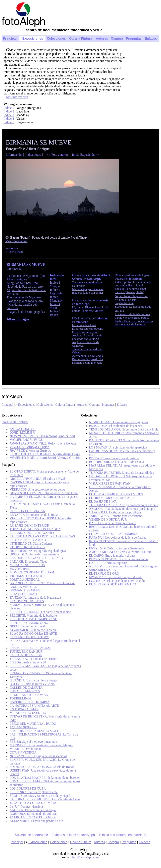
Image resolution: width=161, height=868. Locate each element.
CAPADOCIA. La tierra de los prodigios (115, 512)
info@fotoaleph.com (85, 857)
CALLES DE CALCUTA (26, 688)
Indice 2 (9, 111)
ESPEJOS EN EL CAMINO (28, 540)
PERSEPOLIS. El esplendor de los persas (116, 426)
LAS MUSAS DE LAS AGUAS (30, 648)
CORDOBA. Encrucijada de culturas (33, 814)
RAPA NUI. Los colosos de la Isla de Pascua (118, 537)
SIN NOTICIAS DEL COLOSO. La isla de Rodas (42, 767)
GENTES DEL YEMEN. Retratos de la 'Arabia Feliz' (44, 493)
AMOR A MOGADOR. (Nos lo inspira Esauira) (120, 552)
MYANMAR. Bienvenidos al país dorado (116, 577)
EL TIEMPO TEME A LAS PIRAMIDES (116, 494)
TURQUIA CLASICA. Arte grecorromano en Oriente (124, 505)
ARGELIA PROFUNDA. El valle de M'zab (38, 479)
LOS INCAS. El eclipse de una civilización (117, 581)
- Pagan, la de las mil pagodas (26, 312)
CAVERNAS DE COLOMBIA (30, 702)
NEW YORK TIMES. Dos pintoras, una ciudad (42, 436)
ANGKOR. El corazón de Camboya (33, 810)
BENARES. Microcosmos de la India (34, 515)
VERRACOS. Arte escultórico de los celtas (37, 489)
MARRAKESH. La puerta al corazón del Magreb (41, 745)
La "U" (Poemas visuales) (26, 806)
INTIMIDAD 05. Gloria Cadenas (31, 543)
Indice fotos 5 (34, 155)
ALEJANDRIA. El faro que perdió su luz (36, 821)
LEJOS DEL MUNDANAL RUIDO (33, 724)
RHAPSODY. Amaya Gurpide (30, 451)
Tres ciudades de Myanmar (24, 297)
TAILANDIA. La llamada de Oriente (33, 659)
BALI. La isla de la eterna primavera (113, 523)
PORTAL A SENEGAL (25, 580)
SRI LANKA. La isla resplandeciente (34, 792)
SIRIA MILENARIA (103, 570)
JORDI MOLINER (22, 433)
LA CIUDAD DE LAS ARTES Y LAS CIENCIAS (42, 536)
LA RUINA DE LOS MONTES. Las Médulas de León (45, 799)
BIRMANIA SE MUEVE (26, 590)
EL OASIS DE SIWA (103, 501)
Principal (10, 39)
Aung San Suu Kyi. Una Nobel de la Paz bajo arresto (25, 285)
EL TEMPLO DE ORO (104, 573)
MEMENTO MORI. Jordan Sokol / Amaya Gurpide (45, 458)
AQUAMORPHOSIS (23, 727)
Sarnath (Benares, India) (130, 292)
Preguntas (134, 39)
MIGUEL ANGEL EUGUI (27, 440)
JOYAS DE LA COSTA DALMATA (33, 803)
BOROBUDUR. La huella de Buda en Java (117, 462)
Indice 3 (9, 115)
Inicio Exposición (83, 155)
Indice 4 (9, 119)
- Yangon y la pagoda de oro (25, 301)
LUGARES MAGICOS (25, 691)
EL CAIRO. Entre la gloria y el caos (112, 555)
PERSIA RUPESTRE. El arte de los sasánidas (119, 559)
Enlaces (151, 39)
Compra (117, 39)
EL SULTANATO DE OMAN (29, 695)
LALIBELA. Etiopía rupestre (108, 563)
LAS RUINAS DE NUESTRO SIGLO (34, 731)
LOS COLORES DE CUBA (28, 788)
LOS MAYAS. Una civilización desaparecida (118, 447)
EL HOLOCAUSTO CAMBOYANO (33, 619)
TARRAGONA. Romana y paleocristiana (116, 516)
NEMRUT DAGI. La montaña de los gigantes (118, 422)
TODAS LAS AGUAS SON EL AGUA (35, 529)
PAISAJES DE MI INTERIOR (29, 525)
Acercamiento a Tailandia (87, 356)
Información (14, 155)
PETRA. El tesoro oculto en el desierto (114, 458)
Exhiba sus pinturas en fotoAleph (123, 835)
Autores (102, 39)
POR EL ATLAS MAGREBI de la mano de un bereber (45, 778)
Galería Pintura (81, 39)
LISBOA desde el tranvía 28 (28, 662)
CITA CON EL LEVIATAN (27, 511)
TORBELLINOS (21, 698)
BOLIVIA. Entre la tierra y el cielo (32, 684)
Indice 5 (9, 122)
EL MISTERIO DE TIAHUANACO (112, 584)
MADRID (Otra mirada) (25, 749)
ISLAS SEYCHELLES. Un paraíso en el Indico (40, 612)
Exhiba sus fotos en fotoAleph (74, 835)
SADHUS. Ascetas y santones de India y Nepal (40, 796)
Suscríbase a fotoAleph (31, 835)
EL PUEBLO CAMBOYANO (29, 623)
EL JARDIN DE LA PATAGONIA (32, 533)
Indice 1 (9, 108)
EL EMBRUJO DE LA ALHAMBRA (113, 534)
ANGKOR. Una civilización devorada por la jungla (122, 509)
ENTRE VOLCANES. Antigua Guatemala (116, 548)
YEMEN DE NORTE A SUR (108, 519)
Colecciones (56, 39)
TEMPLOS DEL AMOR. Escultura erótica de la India (124, 429)
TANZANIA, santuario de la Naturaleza (35, 598)
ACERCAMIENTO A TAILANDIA (33, 817)
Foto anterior (60, 155)
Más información (17, 97)
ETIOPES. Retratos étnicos (27, 547)
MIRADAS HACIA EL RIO (28, 713)
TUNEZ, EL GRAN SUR (26, 652)
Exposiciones (33, 39)
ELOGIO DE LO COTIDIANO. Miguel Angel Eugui (45, 454)
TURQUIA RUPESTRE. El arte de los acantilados (121, 473)
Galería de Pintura (15, 422)
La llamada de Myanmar (22, 276)
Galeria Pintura (65, 405)
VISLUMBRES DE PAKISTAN (110, 483)
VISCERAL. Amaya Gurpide (29, 447)
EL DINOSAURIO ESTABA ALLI (112, 498)
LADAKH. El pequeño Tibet (28, 561)
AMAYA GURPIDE (23, 429)
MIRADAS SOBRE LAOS (27, 565)
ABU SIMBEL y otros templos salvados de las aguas (123, 566)
